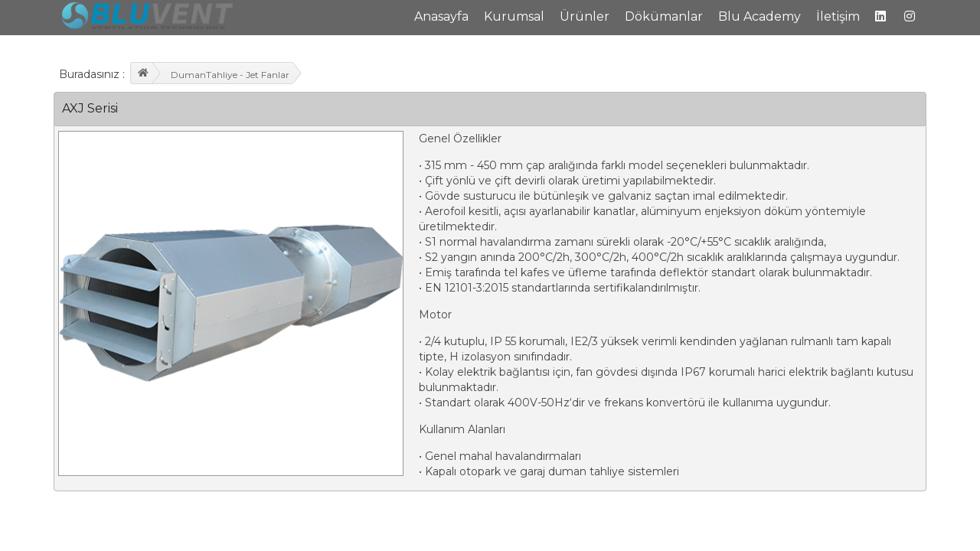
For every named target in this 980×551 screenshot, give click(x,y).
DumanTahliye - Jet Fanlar (230, 75)
